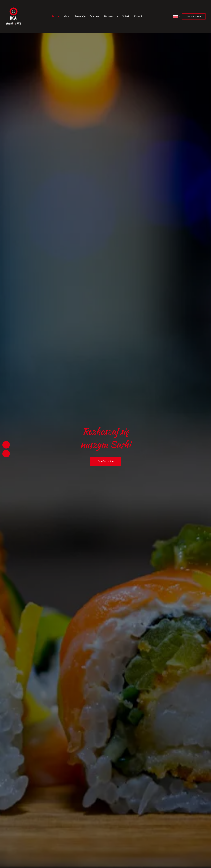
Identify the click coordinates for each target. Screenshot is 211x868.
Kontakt (139, 16)
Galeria (126, 16)
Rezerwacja (111, 16)
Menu (67, 16)
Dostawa (95, 16)
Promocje (80, 16)
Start (56, 16)
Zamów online (194, 16)
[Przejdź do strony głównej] (14, 16)
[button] (176, 16)
